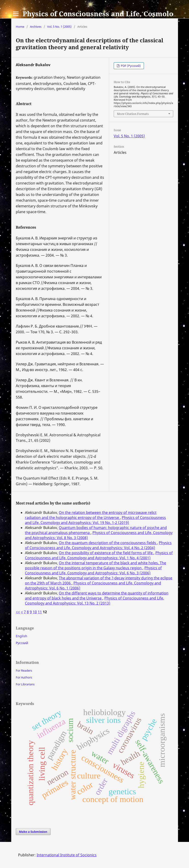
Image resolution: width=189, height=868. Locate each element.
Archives (36, 27)
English (22, 636)
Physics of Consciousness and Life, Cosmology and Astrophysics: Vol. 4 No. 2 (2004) (98, 545)
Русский (22, 643)
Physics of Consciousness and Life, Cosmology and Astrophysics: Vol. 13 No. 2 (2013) (94, 601)
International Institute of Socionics (67, 855)
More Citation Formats (133, 114)
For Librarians (25, 684)
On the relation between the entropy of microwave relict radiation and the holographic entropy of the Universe (91, 515)
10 (35, 612)
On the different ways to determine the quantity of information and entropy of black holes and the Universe (97, 596)
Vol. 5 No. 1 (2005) (59, 27)
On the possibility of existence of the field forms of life (106, 553)
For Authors (24, 677)
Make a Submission (33, 832)
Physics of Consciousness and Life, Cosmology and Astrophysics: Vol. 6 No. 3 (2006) (93, 570)
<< (18, 612)
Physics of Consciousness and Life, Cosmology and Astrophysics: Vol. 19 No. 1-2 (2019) (95, 520)
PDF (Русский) (130, 66)
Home (20, 27)
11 (40, 612)
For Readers (24, 670)
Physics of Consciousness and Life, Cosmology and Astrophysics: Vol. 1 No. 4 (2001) (99, 555)
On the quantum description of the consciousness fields (108, 543)
